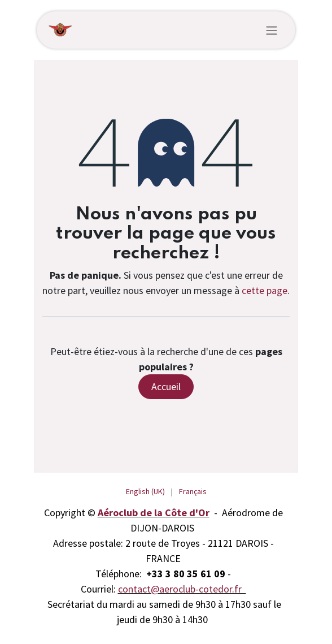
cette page (265, 290)
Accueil (166, 386)
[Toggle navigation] (272, 30)
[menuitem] (145, 492)
